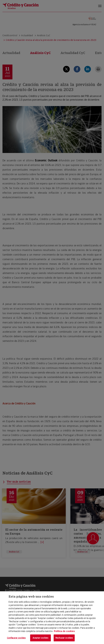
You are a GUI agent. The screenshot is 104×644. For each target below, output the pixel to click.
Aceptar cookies (40, 638)
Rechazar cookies (64, 638)
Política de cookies (64, 631)
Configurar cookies (16, 638)
